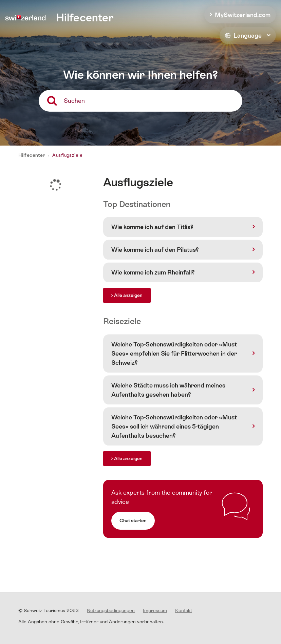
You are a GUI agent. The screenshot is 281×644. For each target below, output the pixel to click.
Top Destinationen (137, 204)
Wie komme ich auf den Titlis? (152, 227)
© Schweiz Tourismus (49, 610)
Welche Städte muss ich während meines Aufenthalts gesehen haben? (168, 390)
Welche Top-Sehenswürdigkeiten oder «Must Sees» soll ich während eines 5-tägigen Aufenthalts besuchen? (174, 426)
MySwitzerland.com (243, 15)
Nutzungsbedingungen (111, 610)
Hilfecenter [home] (85, 18)
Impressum (155, 610)
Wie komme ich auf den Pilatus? (155, 250)
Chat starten (133, 520)
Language (243, 35)
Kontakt (184, 610)
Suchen (74, 101)
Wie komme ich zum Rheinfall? (153, 272)
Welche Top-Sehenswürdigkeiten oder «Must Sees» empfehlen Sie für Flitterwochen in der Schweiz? (174, 353)
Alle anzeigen (128, 295)
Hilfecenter (32, 155)
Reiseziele (122, 321)
